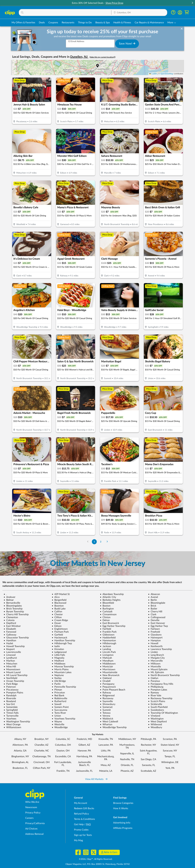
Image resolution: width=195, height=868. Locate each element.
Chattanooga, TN (42, 756)
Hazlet (8, 643)
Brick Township (13, 609)
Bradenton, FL (20, 768)
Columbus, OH (63, 745)
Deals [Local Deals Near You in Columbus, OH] (42, 23)
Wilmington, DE (170, 762)
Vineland (154, 716)
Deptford (10, 623)
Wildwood (155, 724)
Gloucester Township (16, 638)
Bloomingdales (13, 606)
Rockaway (107, 698)
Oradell (105, 681)
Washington (156, 719)
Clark (152, 614)
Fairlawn (154, 629)
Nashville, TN (127, 759)
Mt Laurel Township (16, 675)
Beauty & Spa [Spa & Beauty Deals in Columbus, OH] (103, 23)
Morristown (108, 669)
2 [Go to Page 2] (101, 542)
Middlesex (59, 664)
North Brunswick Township (164, 675)
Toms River (59, 713)
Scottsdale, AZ (148, 771)
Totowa (105, 713)
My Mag (78, 840)
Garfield (57, 635)
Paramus (154, 681)
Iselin (56, 646)
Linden (153, 652)
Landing (105, 649)
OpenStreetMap (167, 74)
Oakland (106, 678)
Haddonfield (108, 638)
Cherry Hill (155, 612)
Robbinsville (59, 698)
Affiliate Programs (123, 828)
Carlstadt (106, 612)
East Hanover (157, 623)
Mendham (107, 661)
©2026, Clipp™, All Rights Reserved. (96, 859)
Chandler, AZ (42, 745)
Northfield (10, 678)
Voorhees (10, 719)
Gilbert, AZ (84, 745)
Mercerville (155, 661)
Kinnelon (58, 649)
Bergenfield (59, 600)
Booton (105, 606)
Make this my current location (103, 57)
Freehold (154, 632)
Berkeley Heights (110, 600)
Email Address (76, 41)
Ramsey (153, 693)
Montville (154, 667)
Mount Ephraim (158, 669)
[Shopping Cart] (187, 12)
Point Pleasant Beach (113, 690)
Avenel (153, 597)
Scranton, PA (170, 739)
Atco (56, 597)
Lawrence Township (160, 649)
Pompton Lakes (158, 690)
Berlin (152, 600)
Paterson (10, 687)
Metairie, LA (106, 771)
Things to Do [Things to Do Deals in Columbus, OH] (85, 23)
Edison (57, 626)
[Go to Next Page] (107, 542)
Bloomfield (107, 603)
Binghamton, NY (20, 756)
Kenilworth (155, 646)
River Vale (155, 696)
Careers (29, 818)
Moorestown (12, 669)
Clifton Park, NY (42, 768)
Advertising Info (122, 823)
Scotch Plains (157, 701)
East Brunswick (109, 623)
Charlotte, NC (42, 751)
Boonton (58, 606)
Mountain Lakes (62, 672)
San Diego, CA (148, 759)
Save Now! (127, 44)
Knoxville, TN (106, 739)
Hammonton (108, 641)
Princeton (58, 693)
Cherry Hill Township (16, 614)
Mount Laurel (12, 672)
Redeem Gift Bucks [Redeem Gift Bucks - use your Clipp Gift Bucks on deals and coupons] (84, 808)
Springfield (11, 710)
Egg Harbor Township (113, 626)
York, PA (170, 768)
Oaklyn (153, 678)
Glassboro (155, 635)
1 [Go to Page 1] (94, 542)
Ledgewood (59, 652)
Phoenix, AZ (127, 771)
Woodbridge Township (113, 727)
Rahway (105, 693)
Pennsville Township (64, 687)
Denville (154, 620)
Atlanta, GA (20, 751)
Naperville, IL (127, 754)
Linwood (10, 655)
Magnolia (58, 658)
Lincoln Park (108, 652)
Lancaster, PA (106, 745)
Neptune (58, 675)
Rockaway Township (160, 698)
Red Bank (58, 696)
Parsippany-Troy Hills (161, 684)
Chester (57, 614)
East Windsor (12, 626)
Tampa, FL (170, 756)
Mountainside (109, 672)
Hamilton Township (63, 641)
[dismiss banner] (182, 29)
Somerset (106, 707)
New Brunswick (110, 675)
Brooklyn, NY (42, 739)
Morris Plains (60, 669)
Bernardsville (12, 603)
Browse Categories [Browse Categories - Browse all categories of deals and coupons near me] (123, 803)
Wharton (106, 724)
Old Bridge (59, 681)
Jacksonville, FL (84, 771)
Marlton (9, 661)
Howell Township (14, 646)
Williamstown (12, 727)
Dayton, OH (63, 751)
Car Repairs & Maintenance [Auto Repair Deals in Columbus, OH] (149, 23)
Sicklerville (155, 704)
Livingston (107, 655)
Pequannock (108, 687)
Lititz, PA (106, 751)
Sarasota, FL (149, 765)
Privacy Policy (33, 813)
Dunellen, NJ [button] (79, 57)
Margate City (156, 658)
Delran (105, 620)
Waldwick (107, 719)
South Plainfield (158, 707)
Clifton (57, 617)
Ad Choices (31, 829)
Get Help (79, 824)
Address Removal (34, 834)
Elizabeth (10, 629)
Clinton (105, 617)
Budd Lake (59, 609)
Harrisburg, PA (84, 756)
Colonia (9, 620)
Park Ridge (11, 684)
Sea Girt (9, 704)
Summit (105, 710)
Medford (58, 661)
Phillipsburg (156, 687)
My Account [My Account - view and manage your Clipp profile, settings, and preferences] (81, 803)
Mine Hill (10, 667)
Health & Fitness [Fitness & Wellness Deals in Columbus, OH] (122, 23)
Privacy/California (35, 823)
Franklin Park (108, 632)
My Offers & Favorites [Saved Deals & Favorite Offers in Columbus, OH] (23, 23)
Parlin (56, 684)
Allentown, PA (20, 745)
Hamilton (10, 641)
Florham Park (60, 632)
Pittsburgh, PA (148, 739)
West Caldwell (109, 722)
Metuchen (10, 664)
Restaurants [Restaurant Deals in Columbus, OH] (68, 23)
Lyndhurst (10, 658)
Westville (58, 724)
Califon (57, 612)
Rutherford (59, 701)
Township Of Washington (163, 713)
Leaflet (153, 74)
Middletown (108, 664)
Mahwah (106, 658)
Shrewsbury (108, 704)
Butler (153, 609)
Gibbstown (107, 635)
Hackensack (59, 638)
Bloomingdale (157, 603)
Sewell (57, 704)
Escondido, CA (63, 756)
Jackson (105, 646)
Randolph (10, 696)
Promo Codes (81, 830)
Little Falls (58, 655)
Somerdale (11, 707)
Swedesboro (156, 710)
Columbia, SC (63, 739)
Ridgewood (107, 696)
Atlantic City (108, 597)
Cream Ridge (60, 620)
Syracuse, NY (170, 751)
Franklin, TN (63, 771)
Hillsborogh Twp (62, 643)
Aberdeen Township (112, 594)
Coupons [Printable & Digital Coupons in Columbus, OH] (53, 23)
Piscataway (11, 690)
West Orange (12, 724)
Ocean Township (14, 681)
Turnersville (11, 716)
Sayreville (106, 701)
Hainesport (155, 638)
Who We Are (32, 802)
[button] (192, 3)
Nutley (57, 678)
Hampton (154, 641)
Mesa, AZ (106, 765)
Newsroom (31, 807)
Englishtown (60, 629)
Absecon (154, 594)
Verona (105, 716)
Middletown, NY (127, 739)
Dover (56, 623)
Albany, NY (20, 739)
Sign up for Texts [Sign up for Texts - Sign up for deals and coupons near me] (83, 835)
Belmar (9, 600)
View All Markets (96, 779)
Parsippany (107, 684)
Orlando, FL (127, 765)
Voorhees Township (64, 719)
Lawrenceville (12, 652)
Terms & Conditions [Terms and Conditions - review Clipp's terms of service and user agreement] (84, 819)
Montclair (106, 667)
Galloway (10, 635)
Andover (10, 597)
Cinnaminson (108, 614)
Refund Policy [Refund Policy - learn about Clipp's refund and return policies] (81, 814)
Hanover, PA (84, 751)
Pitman (57, 690)
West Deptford (157, 722)
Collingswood (157, 617)
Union (56, 716)
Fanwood (10, 632)
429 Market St (61, 594)
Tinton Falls (11, 713)
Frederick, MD (84, 739)
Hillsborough (108, 643)
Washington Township (17, 722)
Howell (153, 643)
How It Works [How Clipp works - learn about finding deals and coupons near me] (121, 808)
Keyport (9, 649)
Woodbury (155, 727)
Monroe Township (63, 667)
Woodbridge (60, 727)
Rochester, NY (148, 745)
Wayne (57, 722)
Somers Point (60, 707)
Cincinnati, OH (42, 762)
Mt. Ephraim (156, 672)
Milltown (154, 664)
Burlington (107, 609)
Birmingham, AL (20, 762)
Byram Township (14, 612)
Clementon (11, 617)
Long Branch (156, 655)
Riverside (10, 698)
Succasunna (59, 710)
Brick (152, 606)
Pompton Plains (13, 693)
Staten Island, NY (170, 745)
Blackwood (59, 603)
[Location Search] (139, 13)
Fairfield (105, 629)
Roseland (10, 701)
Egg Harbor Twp (158, 626)
